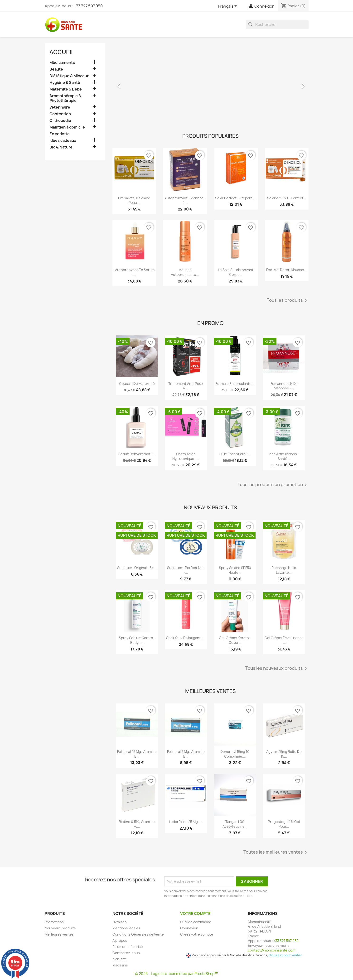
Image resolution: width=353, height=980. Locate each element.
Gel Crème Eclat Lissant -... (284, 640)
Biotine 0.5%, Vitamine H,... (137, 824)
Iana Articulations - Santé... (284, 456)
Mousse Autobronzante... (185, 272)
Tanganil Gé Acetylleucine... (235, 824)
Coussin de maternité (137, 384)
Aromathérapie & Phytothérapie (65, 98)
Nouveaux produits (60, 928)
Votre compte (195, 913)
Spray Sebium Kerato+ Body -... (137, 640)
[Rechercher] (277, 24)
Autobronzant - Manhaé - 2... (185, 200)
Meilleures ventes (59, 934)
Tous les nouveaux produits (277, 669)
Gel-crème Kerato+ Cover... (235, 640)
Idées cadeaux (63, 141)
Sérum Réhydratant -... (137, 454)
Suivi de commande (196, 922)
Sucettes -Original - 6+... (137, 568)
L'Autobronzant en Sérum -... (134, 272)
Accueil (62, 52)
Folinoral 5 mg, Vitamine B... (186, 754)
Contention (60, 114)
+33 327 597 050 (88, 6)
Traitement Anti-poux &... (186, 386)
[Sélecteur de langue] (228, 6)
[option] (210, 83)
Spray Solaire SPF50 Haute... (235, 570)
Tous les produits (288, 301)
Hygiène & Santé (65, 83)
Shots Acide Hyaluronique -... (186, 456)
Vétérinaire (60, 107)
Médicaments (62, 63)
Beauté (56, 69)
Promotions (54, 922)
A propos (120, 940)
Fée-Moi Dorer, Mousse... (287, 270)
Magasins (120, 965)
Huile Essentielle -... (235, 454)
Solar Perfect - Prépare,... (236, 198)
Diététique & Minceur (69, 76)
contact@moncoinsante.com (272, 950)
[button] (127, 83)
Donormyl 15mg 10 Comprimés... (235, 754)
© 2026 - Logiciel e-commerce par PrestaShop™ (176, 974)
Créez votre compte (197, 934)
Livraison (120, 922)
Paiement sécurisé (128, 947)
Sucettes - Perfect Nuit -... (186, 570)
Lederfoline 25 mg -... (186, 822)
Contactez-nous (126, 953)
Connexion (189, 928)
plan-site (120, 959)
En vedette (60, 134)
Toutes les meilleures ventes (276, 852)
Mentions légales (126, 928)
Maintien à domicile (67, 127)
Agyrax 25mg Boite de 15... (284, 754)
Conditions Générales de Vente (138, 934)
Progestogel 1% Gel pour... (284, 824)
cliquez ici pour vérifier (285, 955)
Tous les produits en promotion (273, 485)
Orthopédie (60, 121)
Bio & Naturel (61, 147)
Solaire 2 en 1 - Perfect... (287, 198)
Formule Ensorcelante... (235, 384)
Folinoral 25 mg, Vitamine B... (137, 754)
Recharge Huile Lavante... (284, 570)
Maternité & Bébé (66, 89)
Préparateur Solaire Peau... (134, 200)
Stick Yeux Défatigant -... (186, 638)
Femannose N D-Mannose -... (284, 386)
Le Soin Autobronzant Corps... (236, 272)
